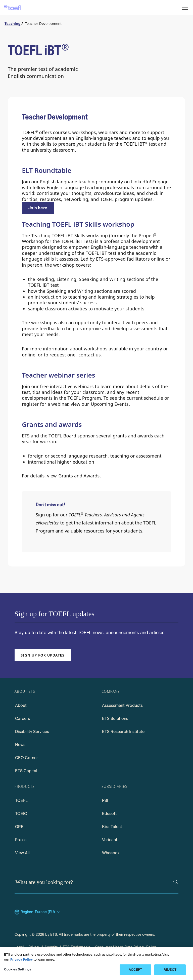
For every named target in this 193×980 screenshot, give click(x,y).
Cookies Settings (18, 969)
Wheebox (111, 853)
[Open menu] (185, 8)
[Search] (176, 882)
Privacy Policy (21, 959)
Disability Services (32, 732)
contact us (90, 355)
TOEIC (21, 814)
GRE (19, 827)
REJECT (170, 970)
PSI (105, 801)
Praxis (21, 840)
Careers (22, 719)
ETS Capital (26, 771)
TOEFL (21, 801)
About (21, 705)
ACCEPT (135, 970)
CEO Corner (27, 758)
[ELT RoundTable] (38, 208)
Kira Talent (112, 827)
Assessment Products (122, 705)
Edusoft (109, 814)
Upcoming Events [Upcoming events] (110, 404)
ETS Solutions (115, 719)
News (20, 745)
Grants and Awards (79, 476)
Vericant (110, 840)
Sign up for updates (43, 655)
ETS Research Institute (123, 732)
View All (22, 853)
